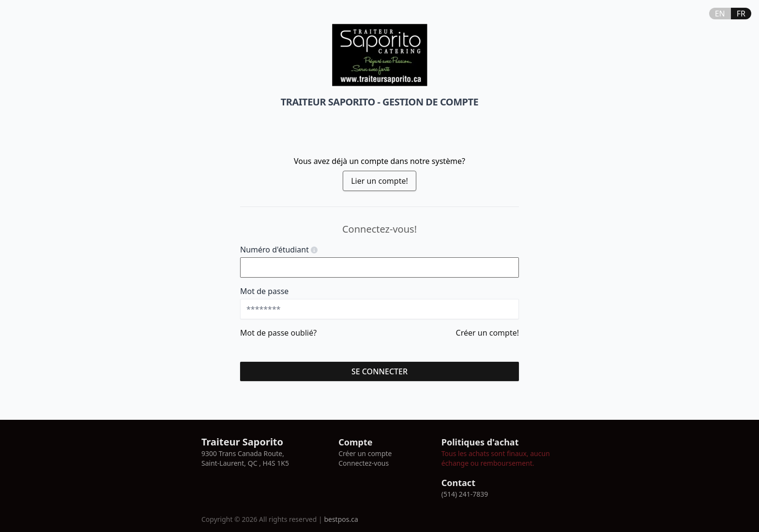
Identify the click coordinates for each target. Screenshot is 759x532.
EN (720, 14)
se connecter (379, 371)
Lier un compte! (379, 181)
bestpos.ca (341, 519)
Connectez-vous (364, 463)
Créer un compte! (487, 333)
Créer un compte (365, 453)
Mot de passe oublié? (278, 333)
